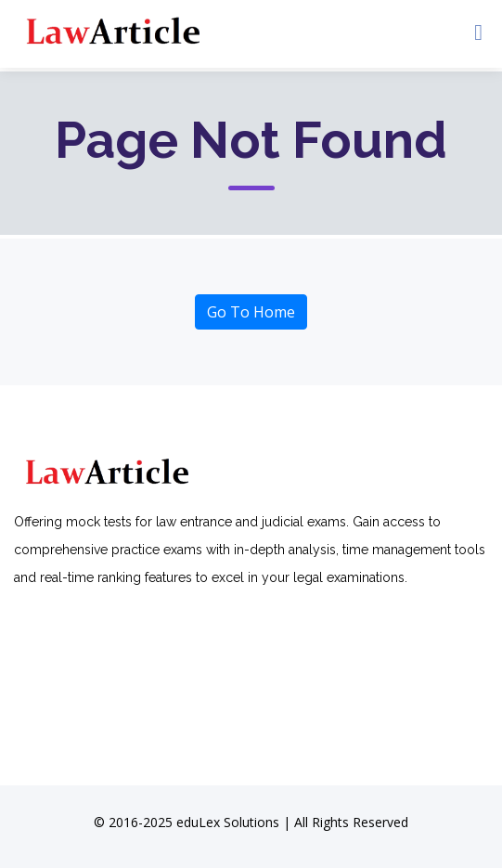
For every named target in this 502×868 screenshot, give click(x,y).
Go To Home (251, 312)
